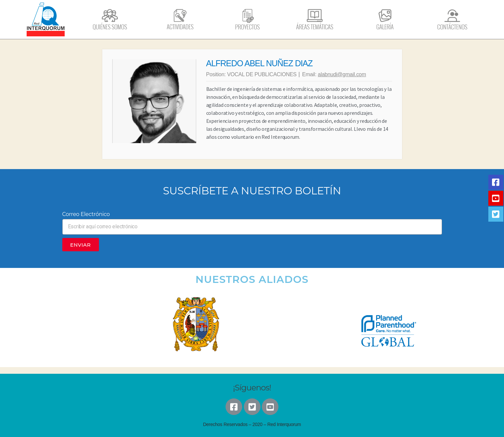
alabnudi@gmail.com (342, 74)
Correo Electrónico (86, 214)
